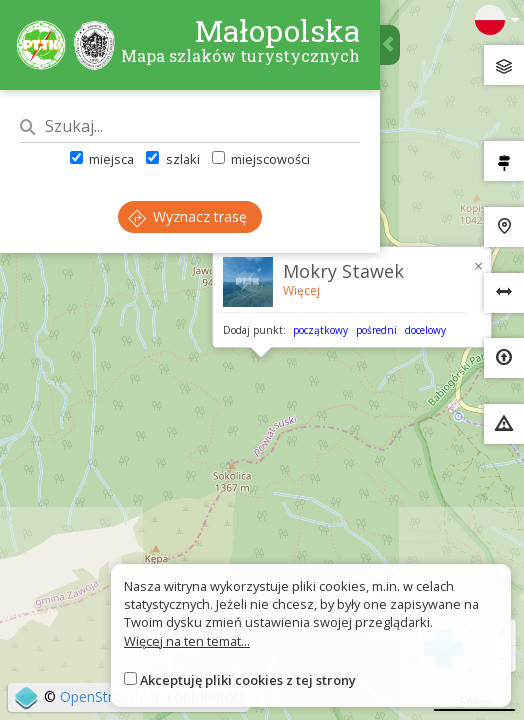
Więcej (301, 290)
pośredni (376, 330)
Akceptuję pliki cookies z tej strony (248, 680)
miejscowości (261, 159)
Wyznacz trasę (187, 216)
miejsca (102, 159)
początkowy (320, 330)
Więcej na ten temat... (187, 641)
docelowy (425, 330)
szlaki (172, 159)
